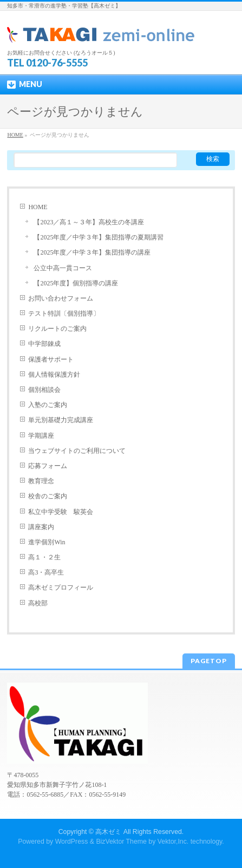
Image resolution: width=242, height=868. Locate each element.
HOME (38, 207)
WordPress (72, 842)
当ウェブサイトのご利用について (77, 451)
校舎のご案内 (48, 496)
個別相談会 (44, 390)
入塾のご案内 (48, 405)
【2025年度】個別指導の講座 (76, 283)
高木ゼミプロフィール (61, 587)
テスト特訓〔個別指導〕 (64, 313)
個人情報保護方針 (54, 375)
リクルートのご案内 (57, 329)
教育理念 (41, 481)
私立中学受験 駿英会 (61, 512)
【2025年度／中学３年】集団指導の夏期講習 (99, 237)
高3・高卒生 (46, 572)
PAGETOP (209, 661)
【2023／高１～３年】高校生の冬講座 (89, 222)
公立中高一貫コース (63, 268)
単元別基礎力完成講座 (61, 420)
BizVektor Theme (121, 842)
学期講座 (41, 436)
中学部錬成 (44, 344)
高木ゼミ (108, 832)
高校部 (38, 603)
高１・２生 (44, 557)
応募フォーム (48, 466)
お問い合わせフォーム (61, 298)
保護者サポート (51, 359)
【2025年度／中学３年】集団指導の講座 (92, 252)
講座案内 (41, 527)
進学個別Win (47, 542)
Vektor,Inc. (173, 842)
